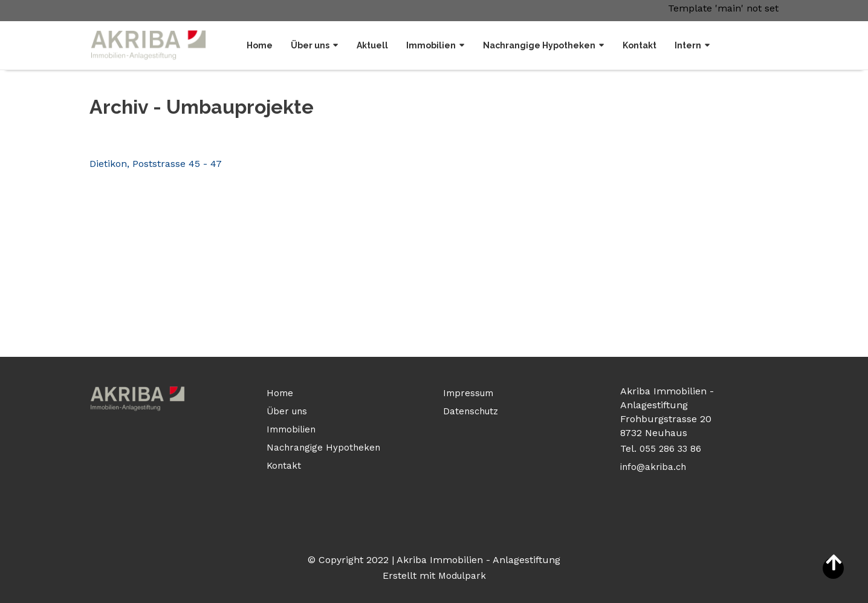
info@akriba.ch (653, 467)
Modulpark (462, 576)
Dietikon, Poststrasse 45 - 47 (156, 164)
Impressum (468, 393)
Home (260, 45)
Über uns (310, 45)
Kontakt (640, 45)
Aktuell (372, 45)
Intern (688, 45)
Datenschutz (471, 411)
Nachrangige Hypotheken (539, 45)
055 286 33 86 (672, 449)
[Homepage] (149, 45)
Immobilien (431, 45)
